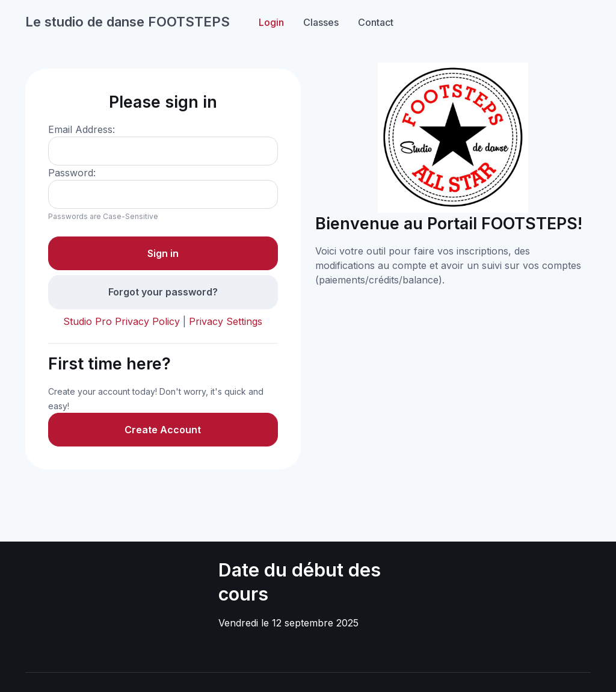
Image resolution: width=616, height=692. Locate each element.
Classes (321, 22)
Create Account (163, 430)
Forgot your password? (163, 292)
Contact (376, 22)
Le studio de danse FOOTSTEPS (128, 22)
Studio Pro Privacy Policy (122, 321)
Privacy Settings (226, 321)
